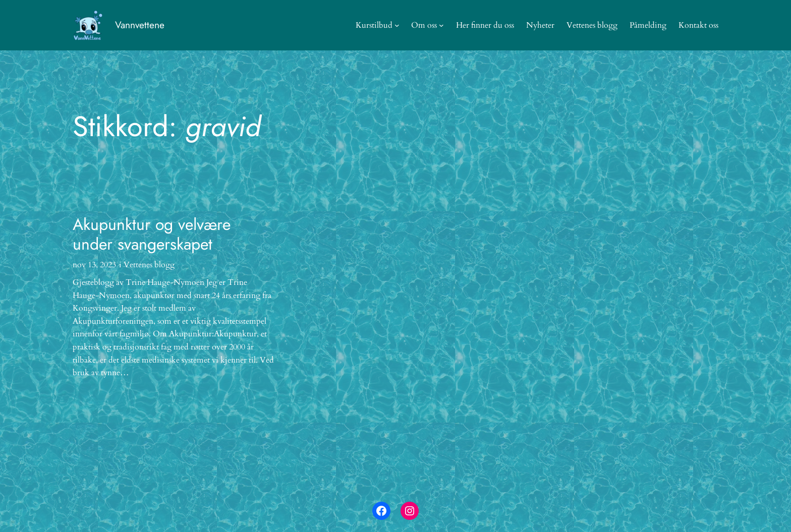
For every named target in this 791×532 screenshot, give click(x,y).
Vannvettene (140, 25)
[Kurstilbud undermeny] (397, 25)
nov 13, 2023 (94, 265)
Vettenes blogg (149, 265)
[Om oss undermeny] (441, 25)
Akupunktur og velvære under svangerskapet (152, 234)
